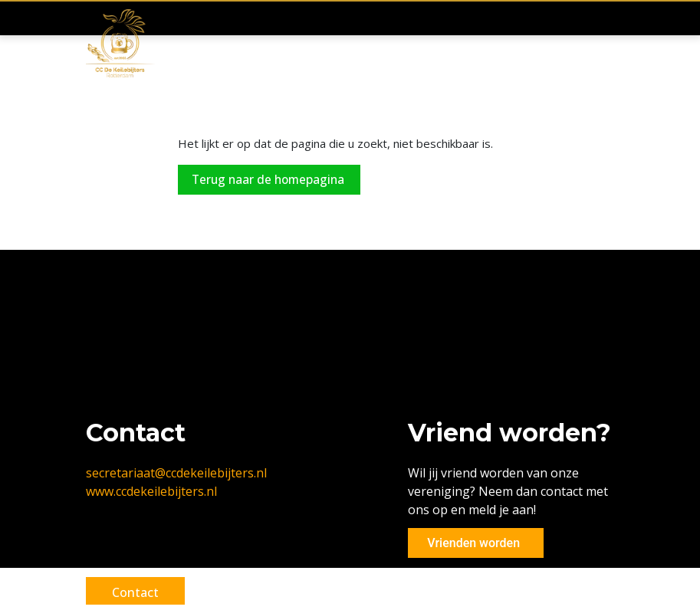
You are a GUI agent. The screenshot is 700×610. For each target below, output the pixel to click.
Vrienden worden (470, 543)
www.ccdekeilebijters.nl (151, 491)
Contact (140, 592)
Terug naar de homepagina (272, 180)
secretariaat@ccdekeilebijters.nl (176, 473)
